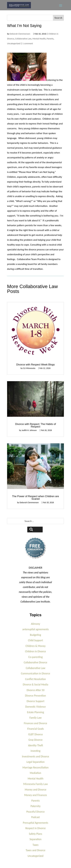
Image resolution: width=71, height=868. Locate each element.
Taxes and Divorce (35, 850)
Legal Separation (35, 762)
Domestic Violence (35, 707)
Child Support (35, 640)
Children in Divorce (35, 651)
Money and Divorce (35, 790)
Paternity (35, 806)
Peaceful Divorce (35, 812)
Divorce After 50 (35, 690)
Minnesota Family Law (35, 784)
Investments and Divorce (35, 756)
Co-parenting (35, 657)
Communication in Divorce (35, 673)
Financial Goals (35, 729)
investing (35, 751)
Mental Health (39, 39)
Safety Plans (36, 834)
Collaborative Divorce (36, 662)
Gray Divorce (35, 740)
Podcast (35, 817)
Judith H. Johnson (29, 430)
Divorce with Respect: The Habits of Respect (36, 425)
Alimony (36, 624)
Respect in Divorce (35, 828)
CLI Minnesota (29, 368)
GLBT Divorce (35, 734)
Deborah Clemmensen (20, 34)
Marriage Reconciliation (35, 767)
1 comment (28, 43)
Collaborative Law (23, 39)
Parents (50, 39)
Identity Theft (35, 745)
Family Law (35, 718)
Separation (35, 839)
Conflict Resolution (35, 679)
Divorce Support (36, 701)
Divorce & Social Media (35, 685)
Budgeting (36, 635)
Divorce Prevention (35, 696)
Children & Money (35, 646)
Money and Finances (35, 795)
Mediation (35, 773)
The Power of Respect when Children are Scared (35, 498)
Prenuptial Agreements (36, 823)
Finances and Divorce (35, 723)
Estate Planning (36, 712)
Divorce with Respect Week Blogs (35, 365)
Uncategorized (14, 43)
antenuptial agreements (35, 629)
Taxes (35, 845)
